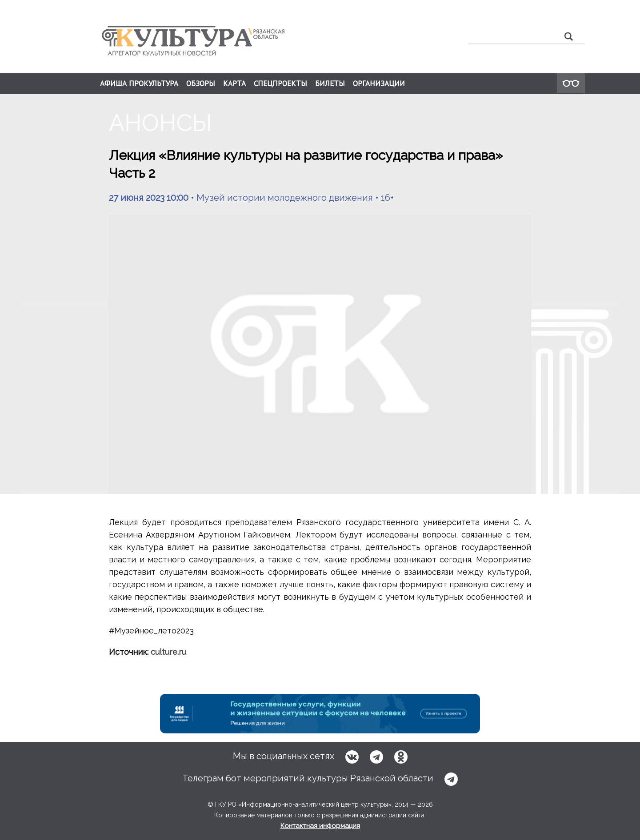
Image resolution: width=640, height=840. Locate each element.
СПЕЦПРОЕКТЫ (280, 84)
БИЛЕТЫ (330, 84)
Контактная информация (320, 826)
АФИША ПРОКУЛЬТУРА (139, 84)
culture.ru (168, 652)
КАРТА (234, 84)
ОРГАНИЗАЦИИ (379, 84)
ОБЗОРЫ (201, 84)
